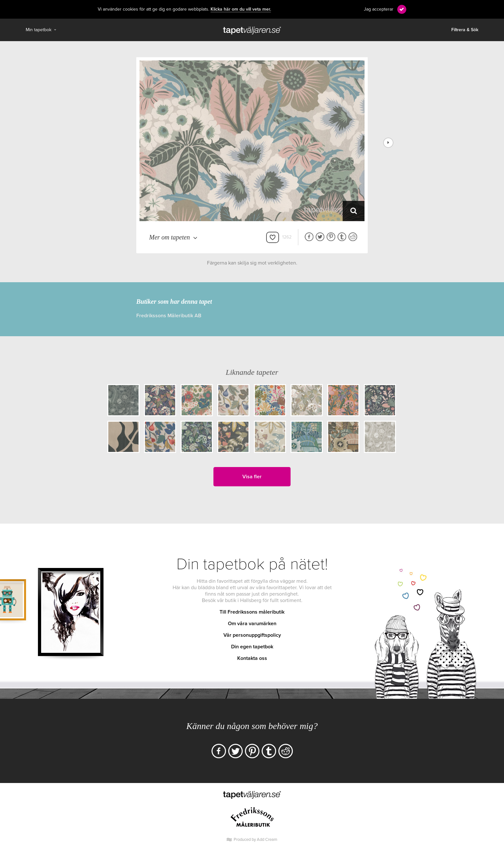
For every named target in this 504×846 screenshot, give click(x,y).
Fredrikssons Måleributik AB (169, 316)
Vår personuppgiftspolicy (252, 635)
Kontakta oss (252, 658)
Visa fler (252, 477)
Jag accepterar (379, 9)
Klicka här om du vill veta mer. (241, 9)
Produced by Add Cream (256, 840)
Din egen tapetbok (252, 647)
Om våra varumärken (252, 624)
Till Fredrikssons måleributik (252, 612)
